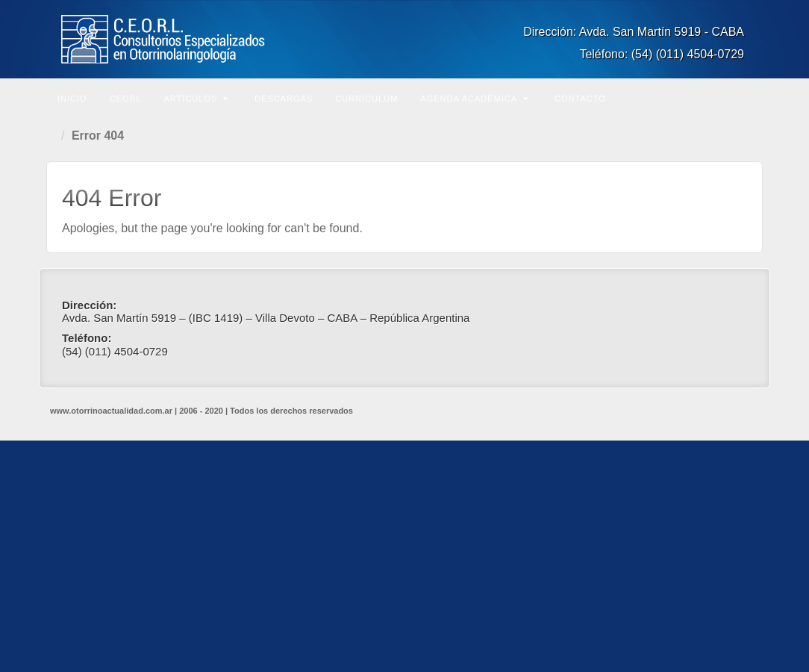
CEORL (126, 99)
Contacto (580, 99)
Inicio (72, 99)
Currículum (366, 99)
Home (54, 136)
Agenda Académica (474, 99)
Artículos (197, 99)
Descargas (284, 99)
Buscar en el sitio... (749, 97)
